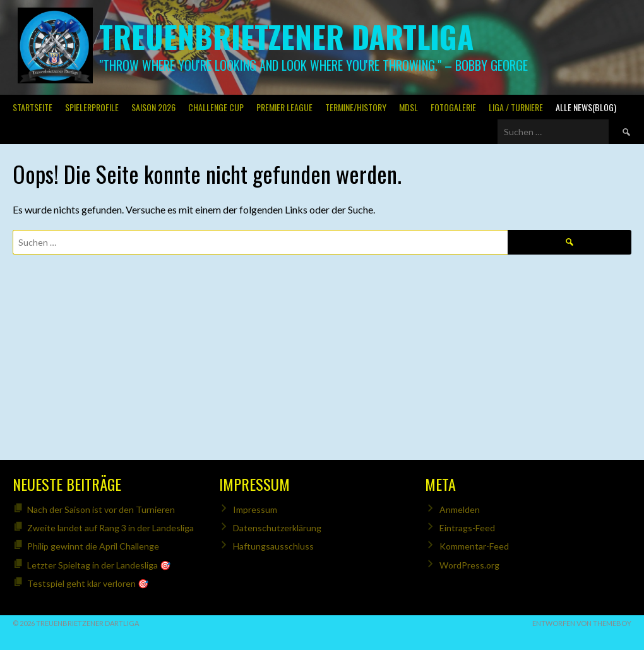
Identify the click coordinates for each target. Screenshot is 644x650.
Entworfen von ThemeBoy (582, 623)
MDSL (408, 107)
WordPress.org (469, 565)
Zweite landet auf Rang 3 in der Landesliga (110, 528)
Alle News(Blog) (586, 107)
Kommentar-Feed (474, 546)
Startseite (33, 107)
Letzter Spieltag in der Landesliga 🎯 (99, 565)
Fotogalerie (453, 107)
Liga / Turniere (516, 107)
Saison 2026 (153, 107)
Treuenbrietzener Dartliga (286, 36)
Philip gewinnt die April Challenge (93, 546)
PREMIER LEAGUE (284, 107)
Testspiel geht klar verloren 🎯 (88, 583)
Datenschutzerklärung (277, 528)
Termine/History (356, 107)
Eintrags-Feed (467, 528)
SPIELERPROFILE (92, 107)
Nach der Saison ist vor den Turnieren (101, 509)
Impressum (255, 509)
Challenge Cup (216, 107)
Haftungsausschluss (273, 546)
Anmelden (460, 509)
